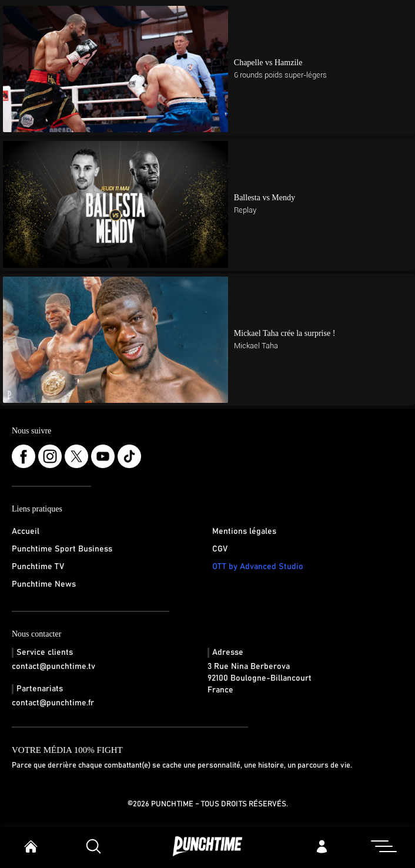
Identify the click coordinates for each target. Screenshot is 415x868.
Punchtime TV (38, 567)
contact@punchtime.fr (53, 703)
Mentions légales (244, 531)
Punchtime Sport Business (62, 549)
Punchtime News (44, 584)
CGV (220, 549)
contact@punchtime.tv (53, 667)
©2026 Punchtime (160, 804)
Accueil (26, 531)
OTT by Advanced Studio (258, 567)
